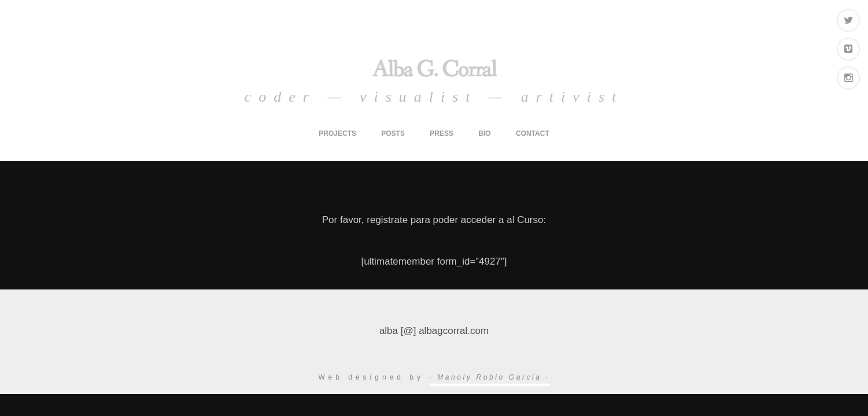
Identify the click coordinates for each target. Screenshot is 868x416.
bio (484, 133)
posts (393, 133)
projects (337, 133)
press (442, 133)
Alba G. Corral (434, 70)
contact (533, 133)
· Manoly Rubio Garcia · (489, 377)
